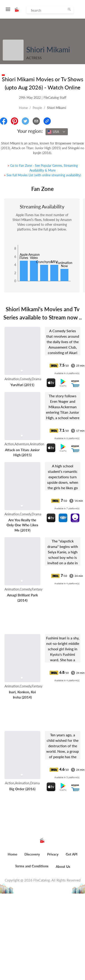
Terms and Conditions (32, 866)
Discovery (32, 854)
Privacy (53, 854)
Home (23, 108)
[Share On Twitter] (25, 121)
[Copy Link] (47, 121)
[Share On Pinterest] (15, 121)
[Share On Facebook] (4, 121)
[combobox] (57, 132)
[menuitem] (12, 857)
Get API (72, 854)
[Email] (36, 121)
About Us (63, 866)
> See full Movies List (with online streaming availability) (42, 175)
